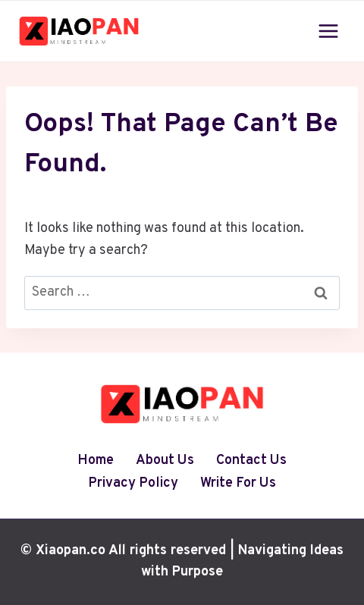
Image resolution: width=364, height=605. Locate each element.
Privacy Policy (133, 483)
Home (96, 461)
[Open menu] (328, 31)
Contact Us (251, 461)
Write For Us (238, 483)
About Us (165, 461)
